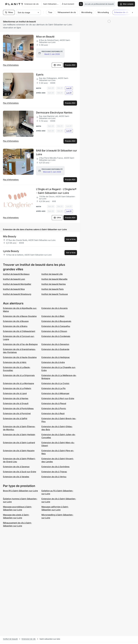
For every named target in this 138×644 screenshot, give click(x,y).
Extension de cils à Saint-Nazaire (19, 451)
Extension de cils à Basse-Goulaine (20, 317)
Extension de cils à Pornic (54, 409)
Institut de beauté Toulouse (55, 294)
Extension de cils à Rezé (53, 414)
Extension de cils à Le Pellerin (17, 389)
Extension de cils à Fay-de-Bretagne (20, 345)
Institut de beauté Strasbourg (17, 294)
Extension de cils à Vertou (54, 477)
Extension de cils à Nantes (16, 399)
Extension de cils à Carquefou (56, 327)
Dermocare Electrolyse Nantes (54, 113)
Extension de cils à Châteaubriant (19, 332)
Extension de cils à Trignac (54, 472)
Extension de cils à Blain (53, 317)
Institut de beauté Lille (52, 274)
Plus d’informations (11, 65)
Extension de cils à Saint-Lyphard (19, 443)
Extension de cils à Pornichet (17, 414)
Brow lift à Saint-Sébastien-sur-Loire (20, 491)
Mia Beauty (10, 237)
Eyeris (40, 75)
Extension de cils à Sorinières (55, 467)
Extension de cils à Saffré (15, 419)
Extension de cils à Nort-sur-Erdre (58, 399)
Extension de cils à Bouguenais (56, 322)
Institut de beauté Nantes (54, 284)
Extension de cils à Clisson (54, 332)
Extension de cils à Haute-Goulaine (20, 358)
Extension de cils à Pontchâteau (18, 409)
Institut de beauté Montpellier (17, 284)
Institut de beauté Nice (14, 289)
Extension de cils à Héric (15, 363)
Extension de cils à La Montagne (18, 384)
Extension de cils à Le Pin (54, 389)
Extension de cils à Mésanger (55, 394)
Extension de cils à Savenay (16, 467)
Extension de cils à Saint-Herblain (19, 435)
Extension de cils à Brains (15, 327)
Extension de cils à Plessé (54, 404)
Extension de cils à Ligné (15, 394)
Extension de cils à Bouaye (16, 322)
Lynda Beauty (11, 251)
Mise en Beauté (45, 37)
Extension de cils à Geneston (55, 345)
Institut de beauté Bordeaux (16, 274)
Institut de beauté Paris (53, 289)
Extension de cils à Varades (16, 477)
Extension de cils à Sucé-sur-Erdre (20, 472)
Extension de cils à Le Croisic (55, 384)
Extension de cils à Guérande (55, 350)
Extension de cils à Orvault (16, 404)
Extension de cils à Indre (53, 363)
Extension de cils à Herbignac (56, 358)
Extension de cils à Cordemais (56, 337)
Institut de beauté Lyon (14, 279)
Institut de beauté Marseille (54, 279)
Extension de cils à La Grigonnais (19, 376)
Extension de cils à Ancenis (55, 309)
